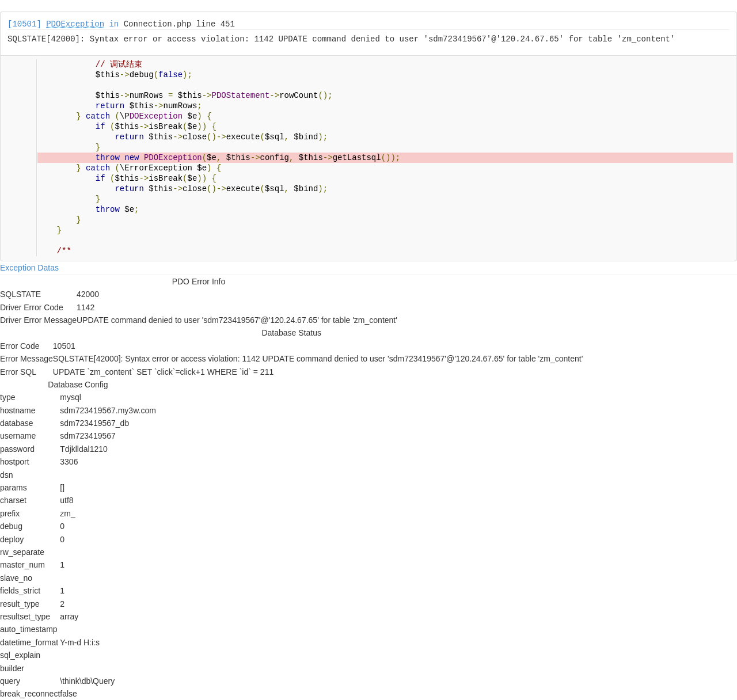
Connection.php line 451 (179, 24)
